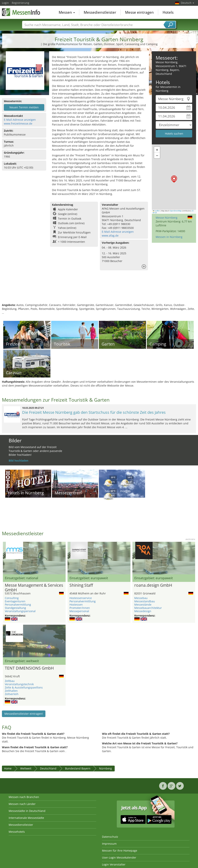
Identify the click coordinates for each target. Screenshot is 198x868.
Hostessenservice (81, 598)
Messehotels (17, 832)
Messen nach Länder (22, 804)
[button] (174, 179)
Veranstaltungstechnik (19, 684)
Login (5, 3)
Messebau (141, 598)
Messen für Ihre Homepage (120, 851)
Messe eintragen (139, 12)
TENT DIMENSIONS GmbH (29, 668)
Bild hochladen (18, 461)
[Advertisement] (99, 291)
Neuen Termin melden (24, 107)
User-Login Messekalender (119, 857)
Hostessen (76, 605)
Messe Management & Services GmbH (34, 588)
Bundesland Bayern (78, 768)
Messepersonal (79, 611)
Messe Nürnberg (167, 218)
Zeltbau (10, 681)
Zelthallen (11, 691)
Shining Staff (81, 585)
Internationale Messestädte (26, 818)
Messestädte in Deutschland (27, 811)
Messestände (143, 605)
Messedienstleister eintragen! (24, 714)
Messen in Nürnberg (169, 237)
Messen (67, 12)
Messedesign (143, 611)
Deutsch (188, 3)
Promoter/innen (80, 608)
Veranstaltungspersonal (20, 611)
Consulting (12, 598)
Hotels (168, 12)
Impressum (109, 844)
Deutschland (48, 768)
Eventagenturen (15, 601)
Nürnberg (105, 768)
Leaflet (156, 211)
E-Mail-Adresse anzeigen (20, 120)
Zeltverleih (12, 694)
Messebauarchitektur (148, 608)
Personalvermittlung (18, 605)
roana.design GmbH (153, 585)
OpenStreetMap (176, 211)
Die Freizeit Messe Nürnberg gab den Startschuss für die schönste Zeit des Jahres (94, 412)
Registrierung (20, 3)
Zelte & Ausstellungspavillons (24, 687)
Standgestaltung (15, 608)
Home (8, 768)
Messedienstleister (100, 12)
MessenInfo (21, 12)
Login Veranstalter (114, 864)
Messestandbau (145, 601)
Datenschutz (110, 837)
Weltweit (26, 768)
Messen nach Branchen (24, 797)
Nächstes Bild (63, 641)
